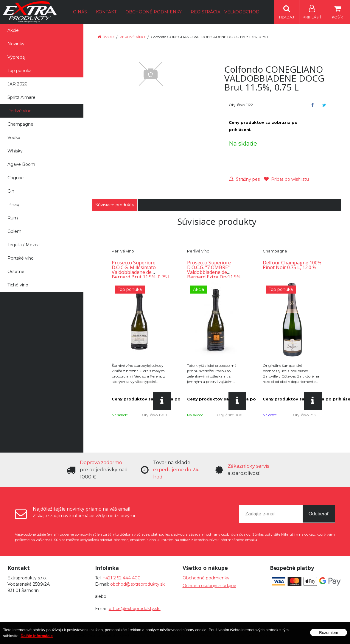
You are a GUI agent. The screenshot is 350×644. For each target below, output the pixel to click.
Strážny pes (244, 179)
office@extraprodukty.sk (135, 609)
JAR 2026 (17, 84)
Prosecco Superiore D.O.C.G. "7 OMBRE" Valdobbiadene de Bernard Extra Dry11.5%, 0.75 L (214, 272)
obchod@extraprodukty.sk (137, 584)
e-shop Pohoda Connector (223, 635)
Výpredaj (17, 57)
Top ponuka (20, 71)
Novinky (16, 44)
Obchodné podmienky (154, 12)
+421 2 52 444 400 (122, 578)
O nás (80, 12)
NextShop (188, 635)
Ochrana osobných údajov (209, 586)
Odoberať (319, 514)
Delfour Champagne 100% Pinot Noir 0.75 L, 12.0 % (292, 265)
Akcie (13, 30)
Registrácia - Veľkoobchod (225, 12)
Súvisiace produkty (115, 205)
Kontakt (106, 12)
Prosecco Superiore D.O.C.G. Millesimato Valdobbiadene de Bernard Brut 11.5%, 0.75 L (141, 270)
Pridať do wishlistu (286, 179)
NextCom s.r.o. (265, 635)
